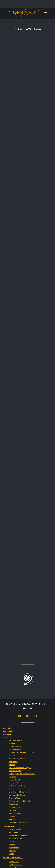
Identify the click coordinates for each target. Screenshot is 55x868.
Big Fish (12, 789)
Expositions (13, 832)
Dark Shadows (15, 804)
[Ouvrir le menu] (45, 13)
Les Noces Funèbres (17, 795)
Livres (11, 854)
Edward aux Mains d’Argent (20, 768)
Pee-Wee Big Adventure (18, 758)
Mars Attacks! (14, 780)
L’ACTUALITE (9, 731)
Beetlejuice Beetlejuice (18, 822)
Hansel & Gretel (15, 746)
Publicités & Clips (16, 838)
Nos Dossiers (14, 862)
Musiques (13, 851)
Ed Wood (12, 777)
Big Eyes (12, 810)
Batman (12, 765)
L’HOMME (7, 734)
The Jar (12, 755)
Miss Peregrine (15, 813)
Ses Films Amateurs (17, 740)
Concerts (12, 841)
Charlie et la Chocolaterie (19, 792)
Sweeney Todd (15, 798)
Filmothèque (14, 848)
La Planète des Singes (18, 786)
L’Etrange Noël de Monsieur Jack (22, 774)
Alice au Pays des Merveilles (20, 801)
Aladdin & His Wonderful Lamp (21, 752)
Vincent (12, 743)
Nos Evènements (16, 865)
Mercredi (12, 819)
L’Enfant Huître (15, 829)
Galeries (12, 844)
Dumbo (12, 816)
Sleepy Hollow (14, 783)
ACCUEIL (7, 728)
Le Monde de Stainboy (18, 835)
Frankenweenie (15, 749)
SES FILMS (8, 737)
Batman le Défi (15, 771)
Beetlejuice (13, 762)
